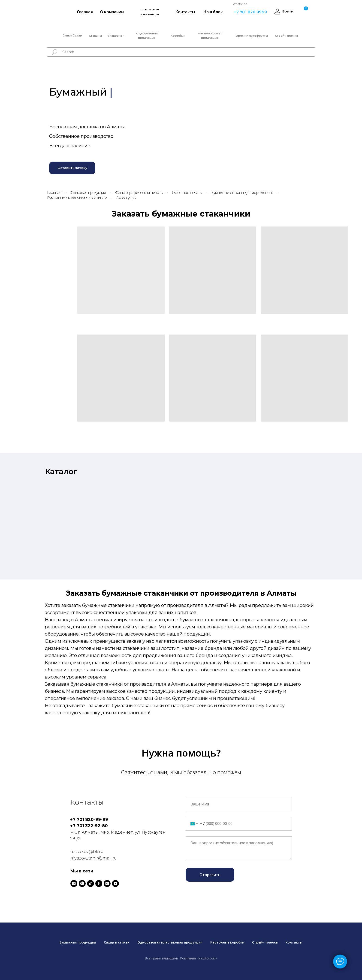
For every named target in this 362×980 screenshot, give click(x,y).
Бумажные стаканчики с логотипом (77, 198)
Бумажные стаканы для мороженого (242, 193)
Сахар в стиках (117, 942)
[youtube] (115, 884)
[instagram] (74, 884)
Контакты (294, 942)
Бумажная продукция (78, 942)
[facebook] (99, 884)
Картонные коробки (227, 942)
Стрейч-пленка (265, 942)
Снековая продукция (88, 193)
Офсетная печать (187, 193)
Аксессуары (126, 198)
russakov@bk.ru (87, 852)
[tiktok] (90, 884)
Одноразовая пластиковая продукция (170, 942)
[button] (72, 168)
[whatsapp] (82, 884)
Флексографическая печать (139, 193)
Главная (54, 193)
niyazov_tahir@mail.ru (94, 858)
